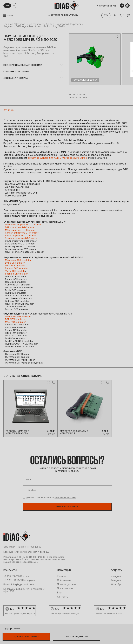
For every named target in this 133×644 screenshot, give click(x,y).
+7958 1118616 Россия (16, 576)
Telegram (116, 580)
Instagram (116, 576)
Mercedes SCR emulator (18, 260)
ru (7, 5)
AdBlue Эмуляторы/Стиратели (64, 24)
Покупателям (65, 588)
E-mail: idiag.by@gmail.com (19, 585)
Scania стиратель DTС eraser (21, 238)
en (14, 5)
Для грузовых (35, 24)
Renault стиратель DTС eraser (22, 233)
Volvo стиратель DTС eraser (21, 235)
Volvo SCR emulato (15, 271)
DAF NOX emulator (15, 319)
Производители (67, 584)
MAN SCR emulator (15, 265)
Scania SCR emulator (16, 274)
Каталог (20, 24)
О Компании (64, 580)
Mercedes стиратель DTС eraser (23, 224)
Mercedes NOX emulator (18, 316)
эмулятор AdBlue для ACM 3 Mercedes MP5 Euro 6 (58, 158)
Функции (9, 110)
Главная (8, 24)
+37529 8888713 (107, 6)
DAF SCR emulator (15, 263)
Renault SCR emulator (17, 268)
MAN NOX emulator (15, 322)
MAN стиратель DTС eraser (20, 230)
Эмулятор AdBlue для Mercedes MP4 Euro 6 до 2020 (34, 26)
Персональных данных (65, 497)
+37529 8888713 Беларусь (19, 580)
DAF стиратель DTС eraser (20, 227)
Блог (60, 593)
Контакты (63, 597)
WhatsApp (116, 584)
